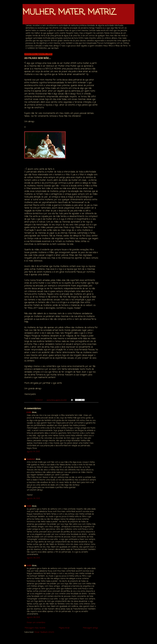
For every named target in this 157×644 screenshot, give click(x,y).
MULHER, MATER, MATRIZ (69, 12)
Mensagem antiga (90, 628)
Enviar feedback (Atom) (44, 632)
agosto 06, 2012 (33, 498)
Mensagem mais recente (35, 628)
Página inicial (64, 628)
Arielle (29, 412)
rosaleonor (31, 459)
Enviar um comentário (36, 623)
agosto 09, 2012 (33, 558)
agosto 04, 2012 (33, 452)
